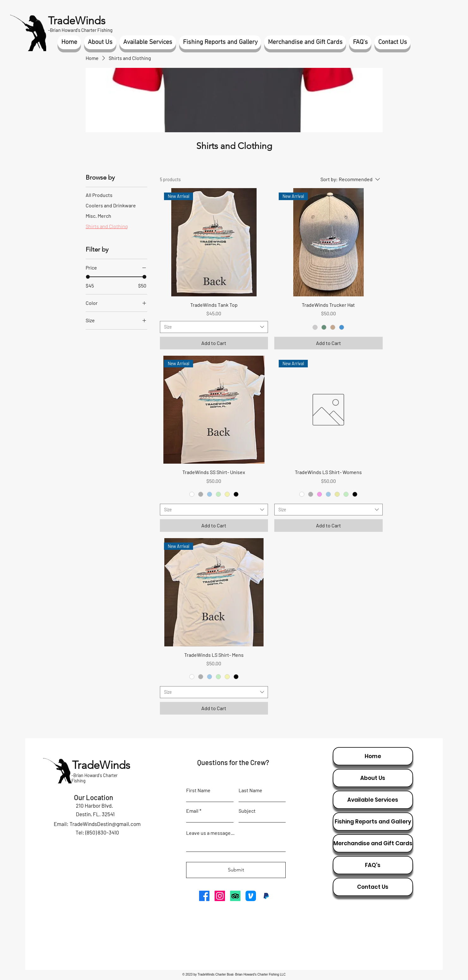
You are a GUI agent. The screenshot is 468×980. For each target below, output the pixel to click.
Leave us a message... (210, 833)
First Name (198, 790)
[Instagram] (220, 896)
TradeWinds (77, 21)
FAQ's (373, 865)
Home (373, 756)
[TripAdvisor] (235, 896)
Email (192, 811)
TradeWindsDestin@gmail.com (105, 824)
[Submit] (236, 870)
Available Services (373, 800)
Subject (247, 811)
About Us (373, 778)
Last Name (250, 790)
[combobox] (214, 327)
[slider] (88, 277)
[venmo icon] (251, 896)
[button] (100, 42)
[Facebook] (204, 896)
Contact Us (373, 887)
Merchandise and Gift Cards (373, 843)
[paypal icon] (266, 896)
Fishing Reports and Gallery (373, 822)
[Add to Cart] (214, 343)
